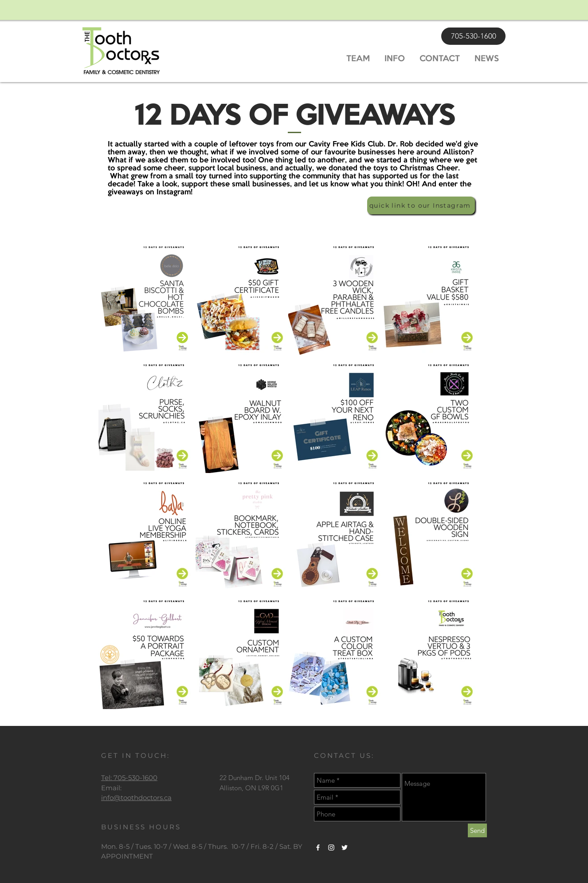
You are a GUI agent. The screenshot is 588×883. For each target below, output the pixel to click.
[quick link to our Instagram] (421, 205)
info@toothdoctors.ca (136, 798)
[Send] (477, 830)
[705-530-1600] (473, 36)
